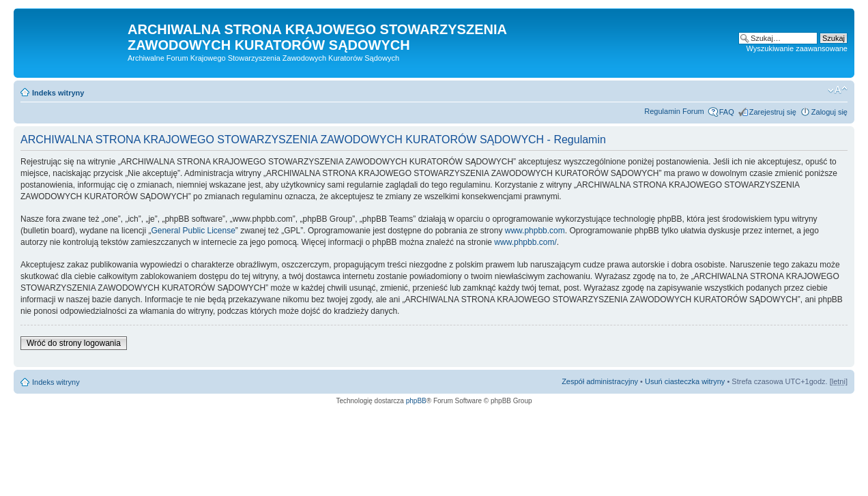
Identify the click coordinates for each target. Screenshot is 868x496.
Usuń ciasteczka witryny (685, 381)
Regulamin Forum (674, 111)
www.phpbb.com (535, 231)
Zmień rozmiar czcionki (838, 90)
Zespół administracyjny (600, 381)
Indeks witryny (58, 93)
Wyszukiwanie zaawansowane (797, 48)
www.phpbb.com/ (525, 242)
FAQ (727, 112)
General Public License (193, 231)
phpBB (416, 401)
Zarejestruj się (773, 112)
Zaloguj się (829, 112)
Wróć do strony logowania (74, 343)
